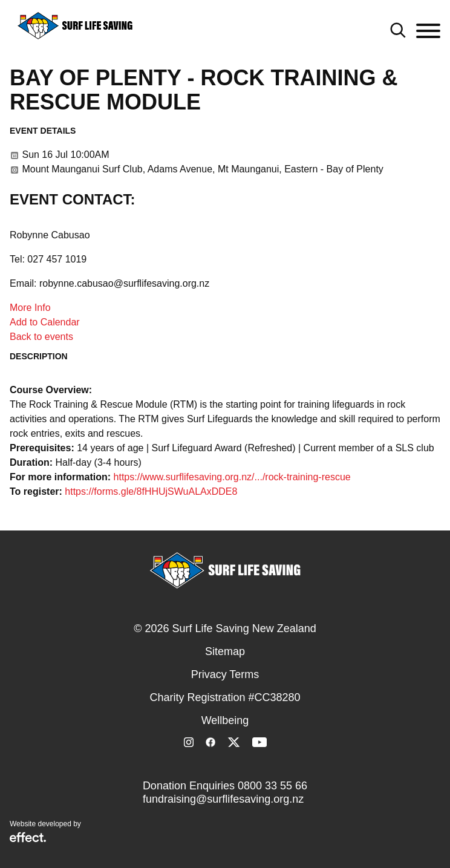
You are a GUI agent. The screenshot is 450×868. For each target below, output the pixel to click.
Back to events (41, 337)
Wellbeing (225, 720)
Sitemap (225, 651)
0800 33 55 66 (272, 786)
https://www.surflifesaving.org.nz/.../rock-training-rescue (232, 477)
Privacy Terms (225, 674)
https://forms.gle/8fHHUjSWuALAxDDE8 (151, 491)
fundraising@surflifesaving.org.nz (223, 799)
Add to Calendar (45, 322)
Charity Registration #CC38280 (225, 697)
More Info (30, 308)
